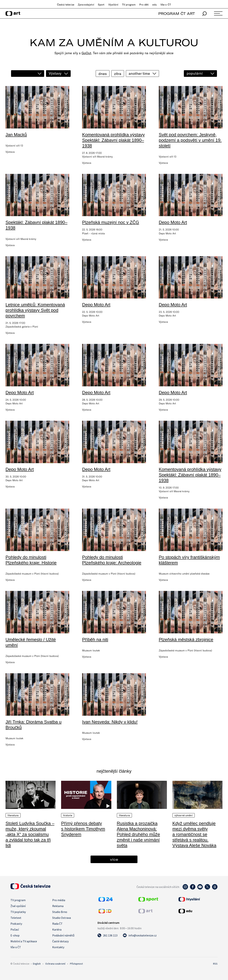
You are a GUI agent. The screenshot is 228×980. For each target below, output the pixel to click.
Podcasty (16, 924)
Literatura (13, 815)
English (37, 964)
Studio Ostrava (62, 918)
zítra (118, 74)
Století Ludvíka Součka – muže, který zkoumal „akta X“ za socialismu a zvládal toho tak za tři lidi (30, 834)
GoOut (86, 53)
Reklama (58, 906)
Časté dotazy (60, 941)
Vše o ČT (166, 5)
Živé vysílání (18, 906)
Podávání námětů (63, 935)
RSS (215, 964)
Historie (68, 815)
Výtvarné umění (184, 815)
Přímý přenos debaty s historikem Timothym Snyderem (83, 829)
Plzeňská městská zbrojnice (186, 640)
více (114, 859)
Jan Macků (16, 135)
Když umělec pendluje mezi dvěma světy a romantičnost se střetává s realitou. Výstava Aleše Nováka (194, 834)
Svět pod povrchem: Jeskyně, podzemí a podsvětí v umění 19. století (190, 140)
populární (195, 73)
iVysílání (113, 5)
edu (154, 5)
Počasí (15, 929)
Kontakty (58, 947)
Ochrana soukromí (55, 964)
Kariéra (57, 929)
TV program (129, 5)
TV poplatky (18, 912)
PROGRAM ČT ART (177, 14)
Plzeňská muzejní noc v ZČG (111, 222)
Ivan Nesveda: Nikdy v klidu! (110, 722)
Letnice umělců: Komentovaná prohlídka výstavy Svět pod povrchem (35, 310)
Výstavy (55, 73)
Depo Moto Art (173, 222)
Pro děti (144, 5)
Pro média (59, 900)
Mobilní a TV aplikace (24, 941)
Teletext (16, 918)
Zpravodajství (86, 5)
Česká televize (66, 5)
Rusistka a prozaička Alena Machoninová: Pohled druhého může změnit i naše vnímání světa (138, 834)
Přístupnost (76, 964)
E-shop (15, 935)
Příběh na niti (95, 640)
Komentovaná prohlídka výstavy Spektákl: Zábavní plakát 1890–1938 (113, 140)
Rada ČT (57, 924)
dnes (103, 74)
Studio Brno (60, 912)
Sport (101, 5)
